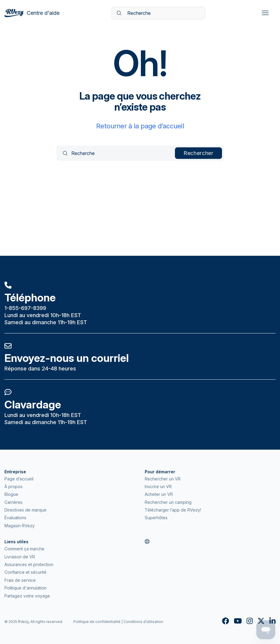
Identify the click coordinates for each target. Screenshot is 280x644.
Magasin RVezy (20, 526)
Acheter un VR (159, 494)
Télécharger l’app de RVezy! (173, 510)
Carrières (13, 502)
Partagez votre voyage (27, 596)
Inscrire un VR (158, 486)
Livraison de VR (20, 557)
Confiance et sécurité (25, 572)
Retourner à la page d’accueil (140, 126)
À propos (13, 486)
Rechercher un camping (168, 502)
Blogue (11, 494)
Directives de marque (25, 510)
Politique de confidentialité (97, 622)
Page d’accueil (19, 479)
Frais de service (20, 580)
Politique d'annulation (25, 588)
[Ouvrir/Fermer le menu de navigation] (265, 13)
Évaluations (15, 518)
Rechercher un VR (163, 479)
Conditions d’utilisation (143, 622)
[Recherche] (158, 13)
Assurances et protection (29, 564)
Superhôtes (156, 518)
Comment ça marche (24, 549)
